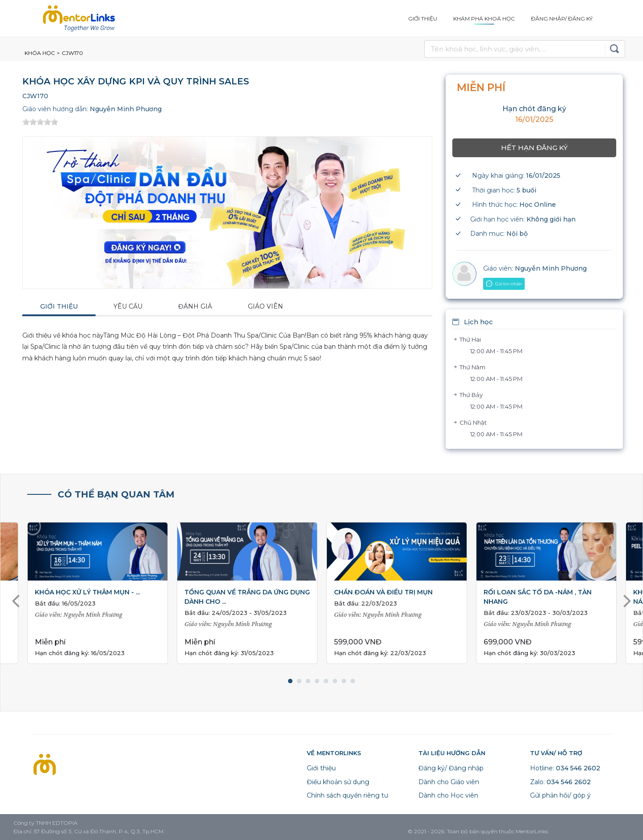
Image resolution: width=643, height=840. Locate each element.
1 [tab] (290, 681)
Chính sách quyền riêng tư (347, 795)
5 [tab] (326, 681)
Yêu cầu (128, 306)
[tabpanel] (397, 593)
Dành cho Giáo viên (449, 782)
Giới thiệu (423, 19)
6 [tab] (335, 681)
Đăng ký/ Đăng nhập (451, 768)
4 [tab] (317, 681)
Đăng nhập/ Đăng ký (562, 19)
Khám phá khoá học (484, 19)
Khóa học (40, 53)
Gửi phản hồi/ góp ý (560, 795)
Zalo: (560, 782)
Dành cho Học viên (448, 795)
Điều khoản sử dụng (338, 782)
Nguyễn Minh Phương (126, 109)
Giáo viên (265, 306)
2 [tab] (299, 681)
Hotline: (565, 768)
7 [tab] (344, 681)
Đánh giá (195, 306)
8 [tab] (353, 681)
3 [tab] (308, 681)
